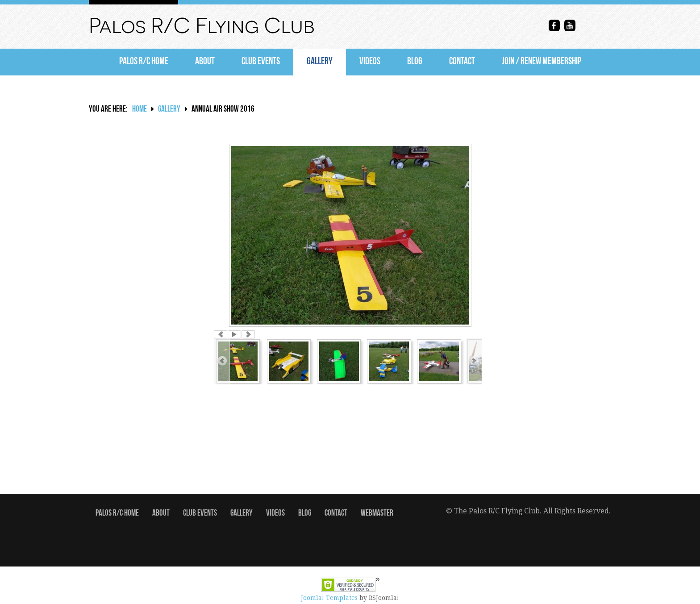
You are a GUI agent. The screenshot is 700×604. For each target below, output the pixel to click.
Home (140, 110)
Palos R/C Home (144, 62)
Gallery (320, 62)
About (205, 62)
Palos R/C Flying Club (202, 26)
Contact (462, 62)
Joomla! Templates (329, 598)
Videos (370, 62)
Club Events (261, 62)
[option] (350, 235)
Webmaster (377, 514)
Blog (415, 62)
